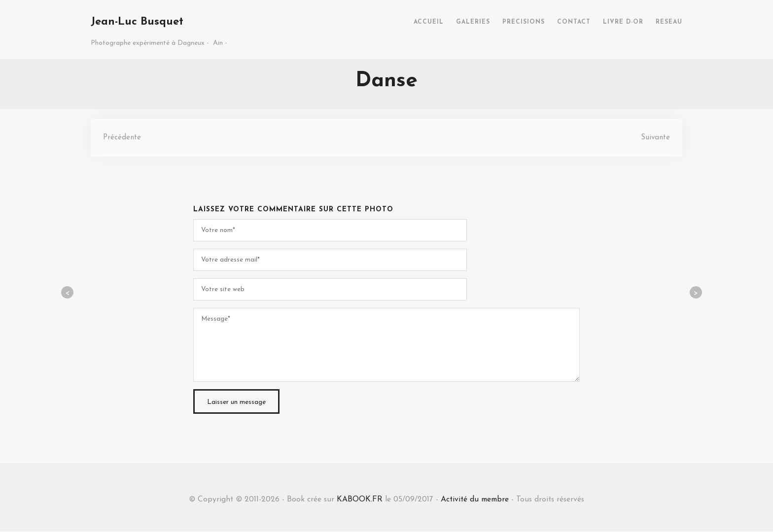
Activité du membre (475, 500)
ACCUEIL (429, 22)
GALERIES (473, 22)
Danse (386, 81)
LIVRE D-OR (623, 22)
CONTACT (574, 22)
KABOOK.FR (358, 500)
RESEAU (669, 22)
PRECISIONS (524, 22)
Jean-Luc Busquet (137, 22)
